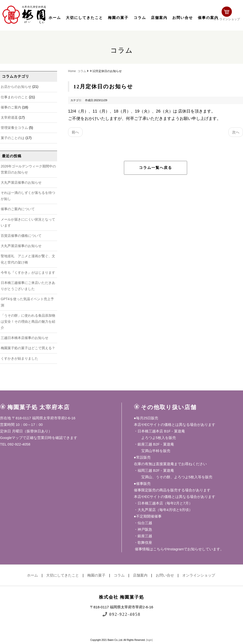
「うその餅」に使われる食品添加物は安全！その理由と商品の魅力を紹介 (28, 322)
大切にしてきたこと (84, 18)
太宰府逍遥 (9, 117)
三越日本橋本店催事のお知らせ (25, 338)
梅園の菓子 (118, 18)
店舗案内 (159, 18)
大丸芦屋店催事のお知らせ (21, 182)
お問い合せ (183, 18)
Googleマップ (11, 438)
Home (72, 71)
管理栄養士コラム (14, 128)
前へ (75, 132)
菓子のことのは (13, 138)
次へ (236, 132)
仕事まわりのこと (14, 97)
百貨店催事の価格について (21, 236)
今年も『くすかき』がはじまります (28, 272)
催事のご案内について (18, 209)
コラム (140, 18)
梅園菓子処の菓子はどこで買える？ (28, 348)
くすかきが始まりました (19, 358)
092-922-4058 (121, 614)
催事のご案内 (11, 107)
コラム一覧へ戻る (156, 168)
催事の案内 (208, 18)
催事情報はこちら (149, 549)
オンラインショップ (227, 14)
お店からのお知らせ (16, 87)
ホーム (55, 18)
